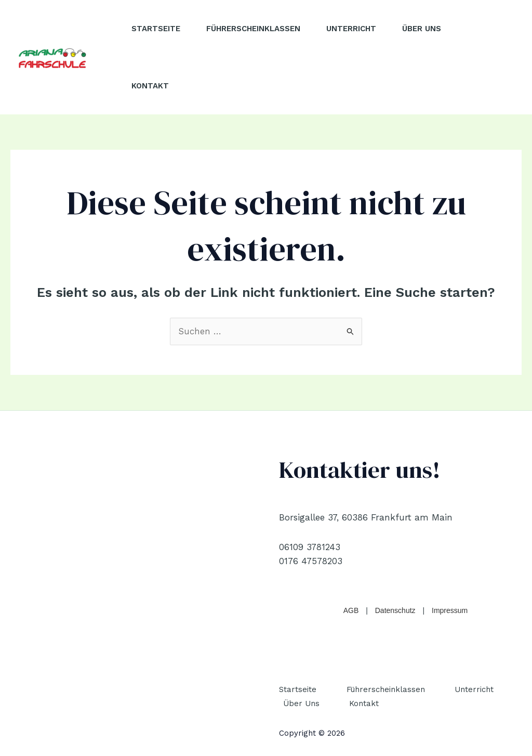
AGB (351, 610)
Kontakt (150, 86)
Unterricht (351, 29)
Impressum (450, 610)
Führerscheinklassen (253, 29)
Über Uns (422, 29)
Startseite (156, 29)
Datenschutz (395, 610)
